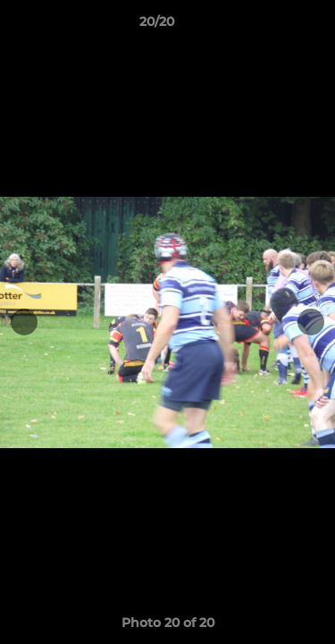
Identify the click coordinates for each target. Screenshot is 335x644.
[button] (271, 26)
